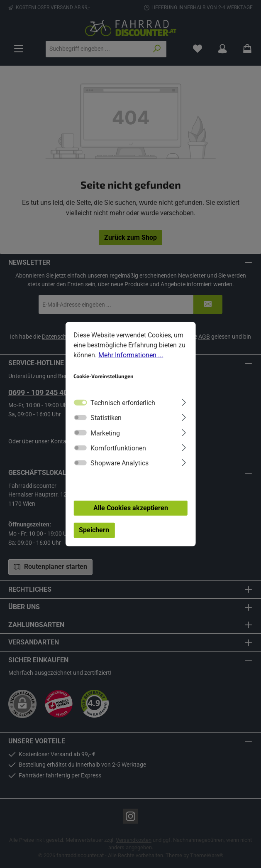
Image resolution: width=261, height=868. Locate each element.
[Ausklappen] (184, 411)
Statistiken (106, 427)
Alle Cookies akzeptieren (131, 517)
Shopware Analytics (120, 472)
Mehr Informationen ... (131, 364)
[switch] (80, 427)
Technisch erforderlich (123, 412)
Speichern (94, 539)
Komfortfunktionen (118, 457)
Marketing (105, 442)
